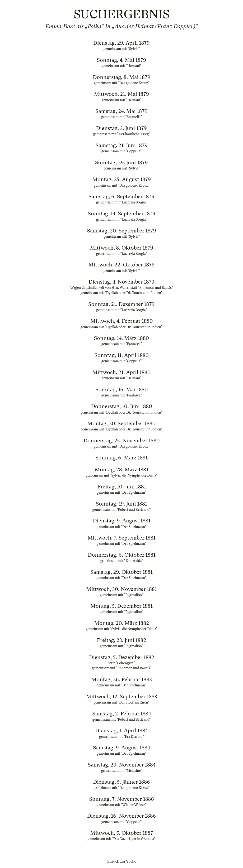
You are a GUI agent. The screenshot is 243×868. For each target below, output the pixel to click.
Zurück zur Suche (122, 861)
